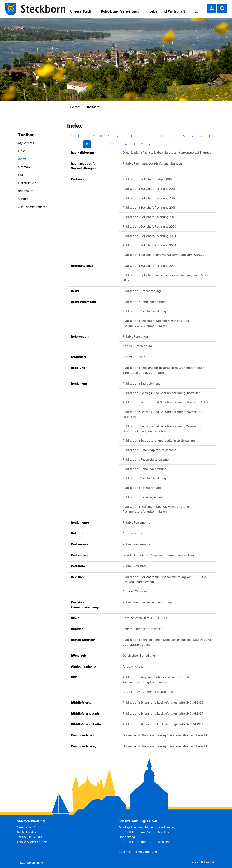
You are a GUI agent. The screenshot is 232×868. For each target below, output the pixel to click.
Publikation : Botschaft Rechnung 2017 (149, 198)
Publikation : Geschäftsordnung (144, 312)
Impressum (26, 191)
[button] (222, 8)
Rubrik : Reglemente (136, 523)
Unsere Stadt (81, 12)
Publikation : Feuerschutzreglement (147, 460)
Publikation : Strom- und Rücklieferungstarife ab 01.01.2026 (163, 703)
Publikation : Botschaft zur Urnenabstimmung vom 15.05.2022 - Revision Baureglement (166, 580)
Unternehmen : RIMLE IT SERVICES (146, 618)
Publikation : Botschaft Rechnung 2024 (149, 246)
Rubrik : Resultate (135, 566)
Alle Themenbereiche (33, 207)
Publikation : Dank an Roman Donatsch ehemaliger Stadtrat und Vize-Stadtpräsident (167, 642)
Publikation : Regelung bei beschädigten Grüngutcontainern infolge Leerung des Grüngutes (164, 370)
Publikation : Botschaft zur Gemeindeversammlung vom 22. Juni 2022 (166, 278)
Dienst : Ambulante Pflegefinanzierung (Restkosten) (158, 555)
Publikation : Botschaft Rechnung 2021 (149, 266)
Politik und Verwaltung (120, 12)
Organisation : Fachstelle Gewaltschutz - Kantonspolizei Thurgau (167, 153)
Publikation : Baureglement (141, 384)
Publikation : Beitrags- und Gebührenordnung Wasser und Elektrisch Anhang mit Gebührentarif (162, 429)
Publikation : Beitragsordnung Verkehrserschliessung (159, 441)
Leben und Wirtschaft (167, 12)
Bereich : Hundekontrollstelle (142, 629)
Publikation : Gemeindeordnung (145, 302)
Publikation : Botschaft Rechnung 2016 (149, 189)
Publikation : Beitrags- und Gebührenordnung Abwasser (161, 393)
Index (29, 160)
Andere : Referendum (137, 346)
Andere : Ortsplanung (137, 592)
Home (75, 107)
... (196, 12)
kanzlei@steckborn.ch (32, 842)
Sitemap (24, 167)
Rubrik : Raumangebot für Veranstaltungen (152, 164)
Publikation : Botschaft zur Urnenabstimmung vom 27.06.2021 (165, 255)
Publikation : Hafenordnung (142, 291)
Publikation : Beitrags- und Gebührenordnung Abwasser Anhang (167, 403)
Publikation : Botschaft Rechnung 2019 (149, 217)
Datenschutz (27, 183)
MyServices (26, 143)
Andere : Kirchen (134, 357)
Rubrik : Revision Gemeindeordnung (147, 602)
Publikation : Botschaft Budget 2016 (147, 180)
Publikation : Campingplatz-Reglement (149, 450)
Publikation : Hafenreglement (143, 497)
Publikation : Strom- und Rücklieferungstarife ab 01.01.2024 (163, 714)
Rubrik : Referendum (137, 337)
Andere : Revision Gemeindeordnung (148, 692)
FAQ (21, 175)
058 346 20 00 (32, 837)
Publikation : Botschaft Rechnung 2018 (149, 208)
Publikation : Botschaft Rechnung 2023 (149, 236)
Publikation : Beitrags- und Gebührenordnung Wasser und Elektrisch (162, 415)
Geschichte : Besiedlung (139, 656)
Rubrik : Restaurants (136, 544)
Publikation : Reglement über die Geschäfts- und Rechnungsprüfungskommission (156, 323)
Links (22, 151)
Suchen (23, 199)
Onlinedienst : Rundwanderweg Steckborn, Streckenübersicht (165, 736)
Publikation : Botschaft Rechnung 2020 (149, 227)
